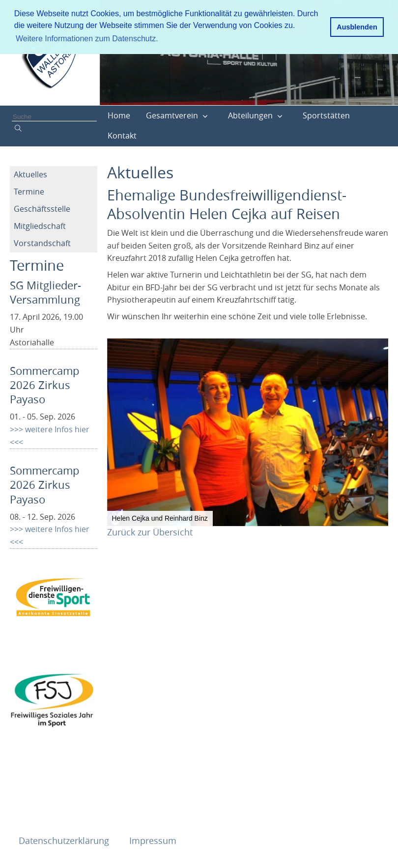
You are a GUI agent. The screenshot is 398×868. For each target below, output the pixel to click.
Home (119, 115)
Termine (29, 192)
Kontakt (122, 136)
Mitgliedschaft (40, 226)
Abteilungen (250, 115)
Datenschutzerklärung (65, 840)
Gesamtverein (172, 115)
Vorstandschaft (42, 243)
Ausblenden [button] (357, 27)
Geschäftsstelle (42, 209)
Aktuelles (30, 174)
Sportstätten (326, 115)
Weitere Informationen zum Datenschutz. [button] (87, 39)
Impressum (153, 840)
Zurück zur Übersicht (150, 532)
